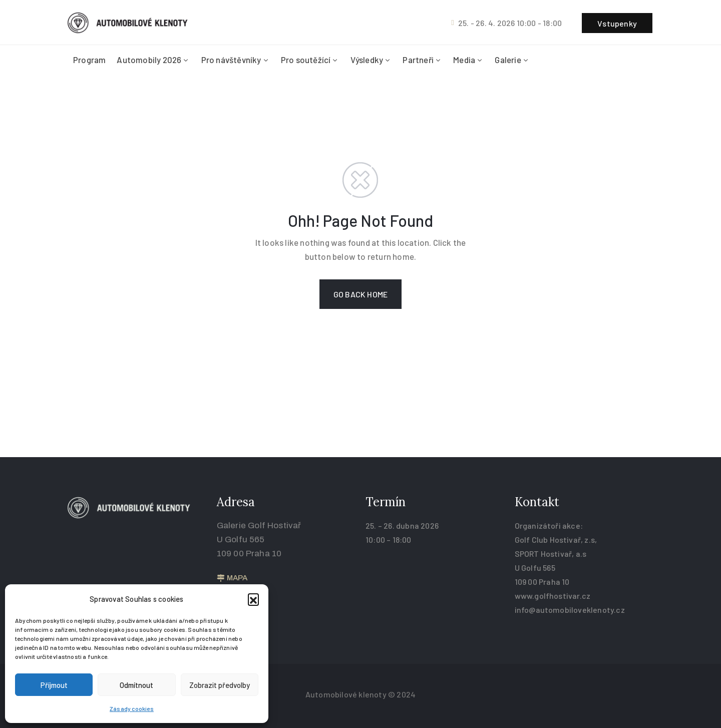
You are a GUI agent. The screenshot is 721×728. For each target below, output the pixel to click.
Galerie (512, 60)
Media (468, 60)
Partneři (422, 60)
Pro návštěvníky (236, 60)
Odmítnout (136, 685)
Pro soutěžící (310, 60)
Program (89, 60)
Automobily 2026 (153, 60)
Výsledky (371, 60)
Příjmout (54, 685)
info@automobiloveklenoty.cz (570, 610)
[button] (253, 599)
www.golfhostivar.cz (553, 596)
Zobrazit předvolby (220, 685)
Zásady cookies (132, 708)
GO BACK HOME (360, 294)
